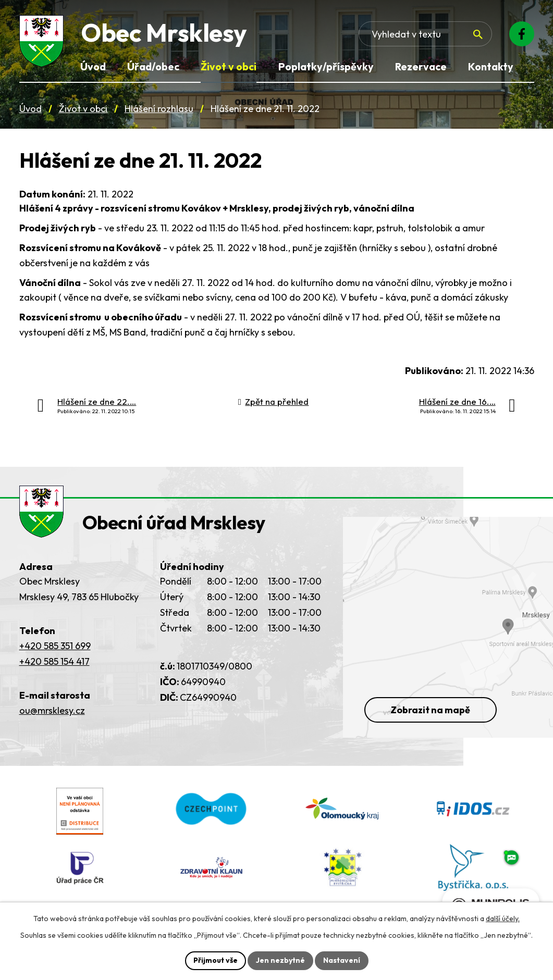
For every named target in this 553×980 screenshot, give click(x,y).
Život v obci (83, 109)
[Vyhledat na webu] (478, 34)
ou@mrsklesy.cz (52, 710)
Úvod (30, 109)
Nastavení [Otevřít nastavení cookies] (342, 960)
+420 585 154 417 (54, 661)
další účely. (503, 919)
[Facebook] (522, 34)
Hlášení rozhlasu (159, 109)
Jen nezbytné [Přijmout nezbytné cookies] (280, 960)
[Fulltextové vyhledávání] (425, 34)
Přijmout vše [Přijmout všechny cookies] (216, 960)
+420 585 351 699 (55, 646)
